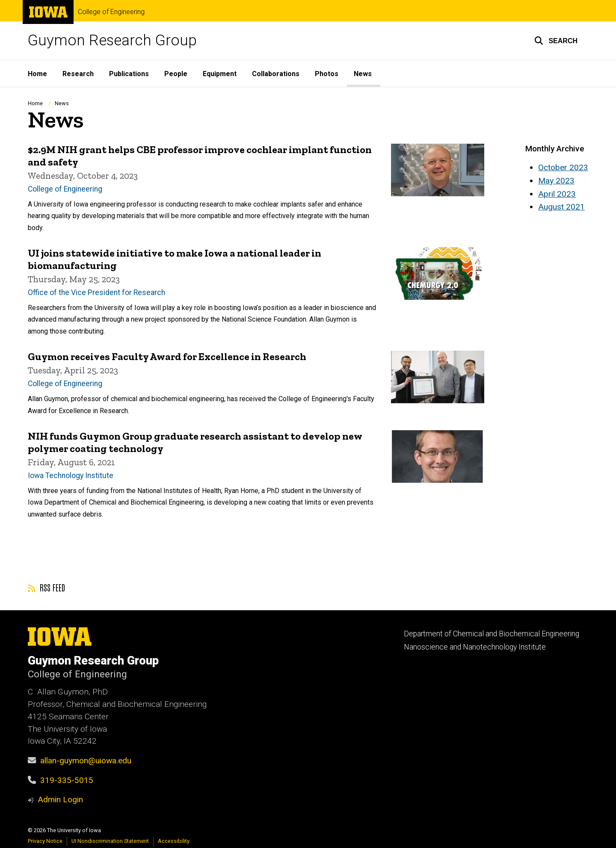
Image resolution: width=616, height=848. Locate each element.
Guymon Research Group (112, 40)
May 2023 (556, 181)
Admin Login (60, 799)
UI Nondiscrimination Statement (110, 841)
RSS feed (46, 587)
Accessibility (174, 841)
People (176, 74)
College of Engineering (111, 12)
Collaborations (276, 74)
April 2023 (557, 194)
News (363, 74)
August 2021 (561, 207)
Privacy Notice (45, 841)
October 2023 (563, 167)
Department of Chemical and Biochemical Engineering (492, 634)
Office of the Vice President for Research (96, 293)
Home (37, 74)
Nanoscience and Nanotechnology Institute (475, 647)
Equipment (220, 74)
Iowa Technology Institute (71, 475)
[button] (556, 41)
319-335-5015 (67, 780)
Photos (327, 74)
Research (78, 74)
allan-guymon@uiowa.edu (86, 761)
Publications (129, 74)
